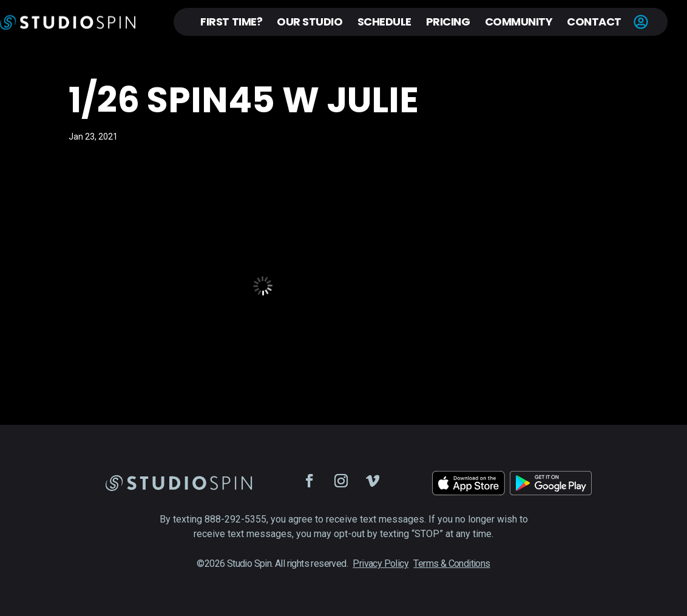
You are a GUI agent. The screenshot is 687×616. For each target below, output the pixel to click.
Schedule (384, 22)
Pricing (448, 22)
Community (519, 22)
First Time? (231, 22)
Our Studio (310, 22)
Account (641, 22)
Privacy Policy (381, 564)
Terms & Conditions (452, 564)
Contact (594, 22)
